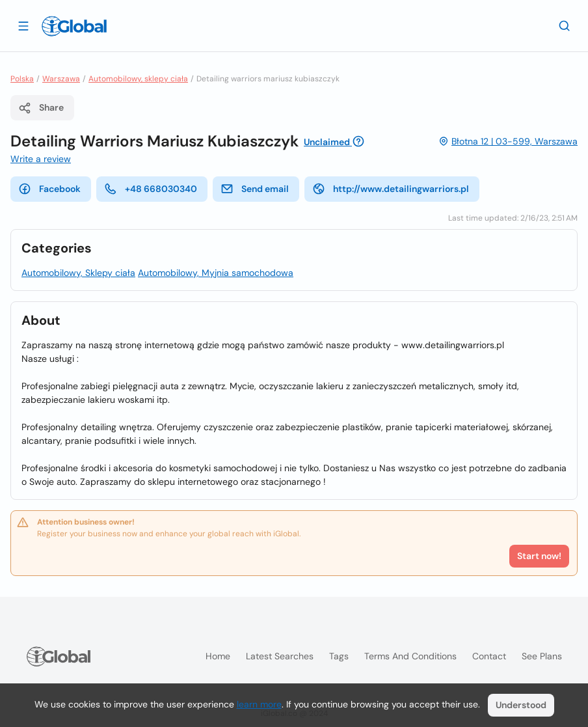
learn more (259, 704)
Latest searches (280, 656)
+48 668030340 (151, 189)
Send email (255, 189)
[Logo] (74, 26)
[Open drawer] (23, 25)
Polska (22, 79)
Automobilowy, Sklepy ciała (78, 273)
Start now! (539, 556)
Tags (339, 656)
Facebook (49, 189)
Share (41, 108)
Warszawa (61, 79)
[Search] (565, 25)
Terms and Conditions (410, 656)
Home (218, 656)
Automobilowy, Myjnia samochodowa (216, 273)
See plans (542, 656)
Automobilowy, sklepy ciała (138, 79)
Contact (489, 656)
